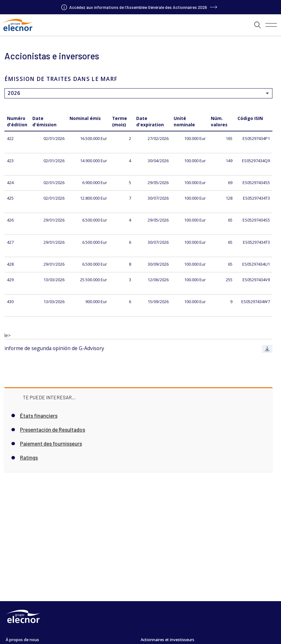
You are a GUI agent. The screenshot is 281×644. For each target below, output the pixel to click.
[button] (258, 25)
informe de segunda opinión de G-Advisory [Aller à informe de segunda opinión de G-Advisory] (54, 348)
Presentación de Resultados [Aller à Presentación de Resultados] (53, 430)
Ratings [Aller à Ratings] (29, 458)
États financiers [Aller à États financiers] (39, 416)
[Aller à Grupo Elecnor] (17, 31)
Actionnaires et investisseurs (167, 640)
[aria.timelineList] (140, 25)
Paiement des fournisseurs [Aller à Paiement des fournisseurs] (51, 444)
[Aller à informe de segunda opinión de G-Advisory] (267, 349)
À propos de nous (22, 640)
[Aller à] (141, 7)
